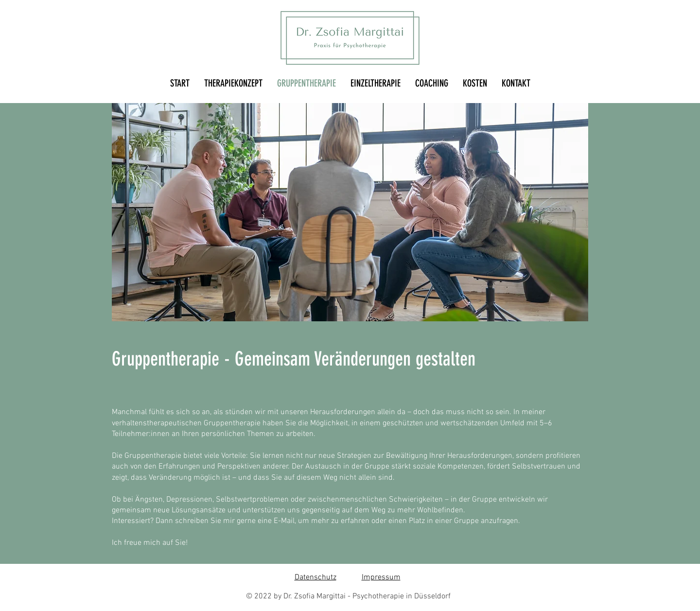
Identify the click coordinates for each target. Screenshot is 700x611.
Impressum (381, 577)
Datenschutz (315, 577)
